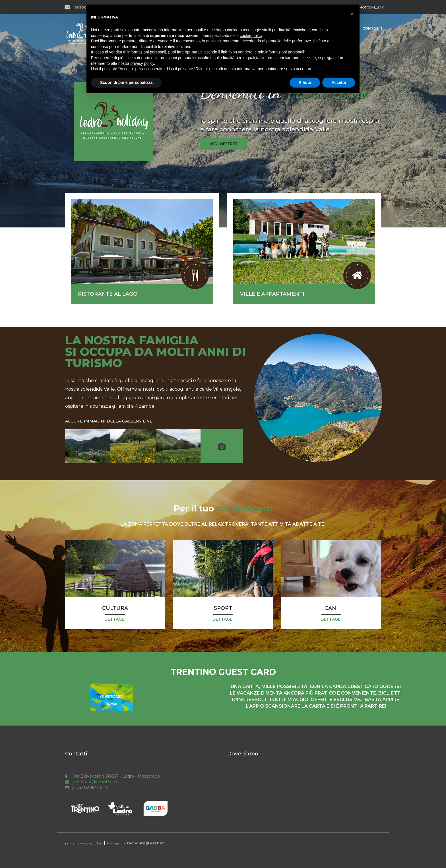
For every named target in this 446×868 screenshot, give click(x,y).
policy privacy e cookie (83, 843)
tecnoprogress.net (145, 843)
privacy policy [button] (142, 63)
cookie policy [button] (251, 36)
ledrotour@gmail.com (91, 782)
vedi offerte (224, 144)
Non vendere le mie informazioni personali (267, 52)
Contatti (372, 28)
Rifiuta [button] (305, 82)
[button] (352, 14)
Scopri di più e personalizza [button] (126, 82)
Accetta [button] (339, 82)
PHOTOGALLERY (370, 7)
